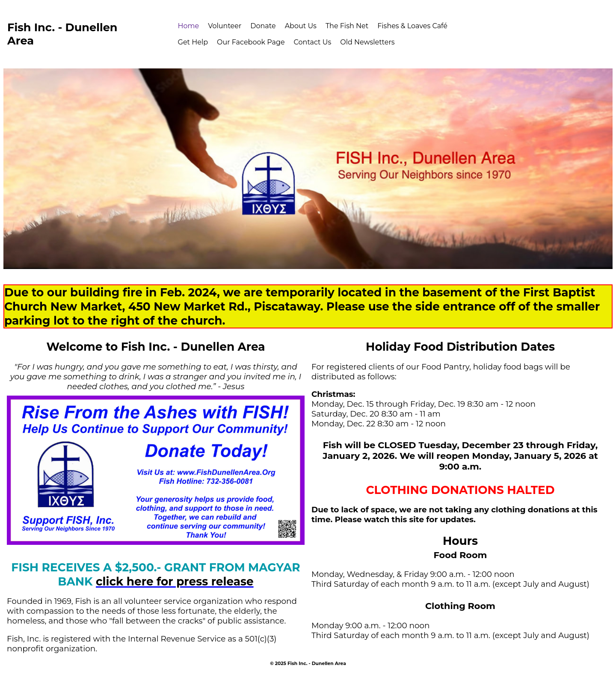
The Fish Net (347, 26)
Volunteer (225, 26)
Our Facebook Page (251, 42)
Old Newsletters (367, 42)
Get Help (193, 42)
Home (189, 26)
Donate (263, 26)
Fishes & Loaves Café (412, 26)
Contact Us (313, 42)
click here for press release (175, 581)
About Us (301, 26)
